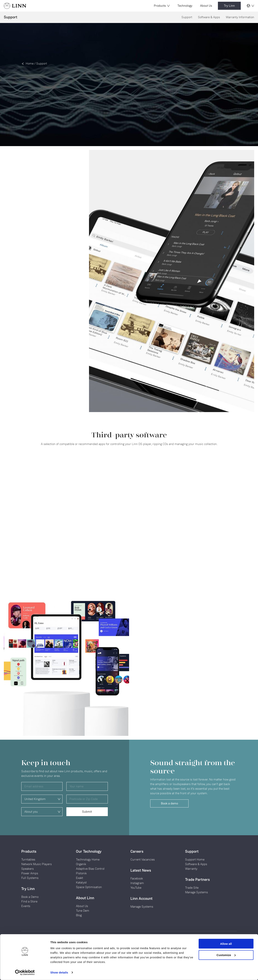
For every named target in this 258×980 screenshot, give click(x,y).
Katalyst (81, 882)
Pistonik (81, 873)
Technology (185, 6)
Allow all (226, 944)
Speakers (28, 869)
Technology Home (88, 859)
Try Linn (229, 6)
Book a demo (169, 803)
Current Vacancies (143, 859)
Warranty (191, 869)
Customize (226, 955)
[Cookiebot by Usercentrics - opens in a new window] (25, 973)
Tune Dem (83, 911)
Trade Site (192, 888)
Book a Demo (30, 897)
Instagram (137, 883)
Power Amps (30, 873)
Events (26, 906)
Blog (79, 915)
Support (187, 17)
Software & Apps (209, 17)
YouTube (136, 888)
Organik (81, 864)
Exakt (80, 878)
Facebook (137, 878)
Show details (59, 972)
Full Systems (30, 878)
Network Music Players (37, 864)
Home (30, 63)
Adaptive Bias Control (90, 869)
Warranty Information (240, 17)
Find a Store (29, 901)
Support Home (195, 859)
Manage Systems (142, 907)
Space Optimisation (89, 887)
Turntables (28, 859)
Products (162, 6)
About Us (206, 6)
